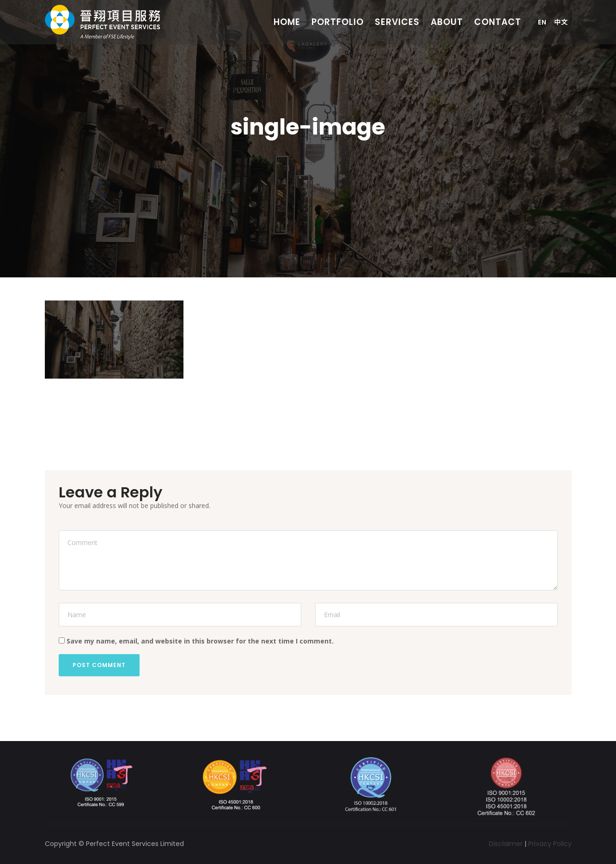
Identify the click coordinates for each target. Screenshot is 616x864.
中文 (561, 22)
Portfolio (338, 22)
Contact (498, 22)
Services (397, 22)
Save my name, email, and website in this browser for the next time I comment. (200, 641)
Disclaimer (506, 844)
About (447, 22)
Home (287, 22)
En (542, 22)
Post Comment (99, 665)
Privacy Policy (550, 844)
